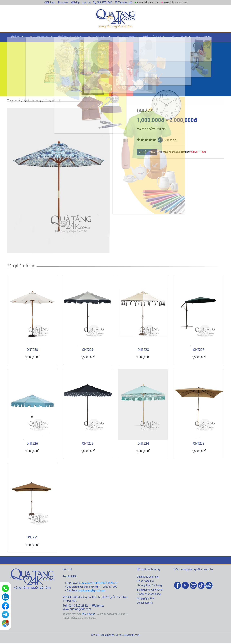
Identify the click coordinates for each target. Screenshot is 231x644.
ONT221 (32, 538)
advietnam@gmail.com (92, 592)
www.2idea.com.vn (148, 3)
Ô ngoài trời (53, 101)
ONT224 (143, 444)
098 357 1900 (103, 3)
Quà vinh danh (36, 39)
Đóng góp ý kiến (146, 599)
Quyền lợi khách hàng (149, 595)
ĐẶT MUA (147, 153)
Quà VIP (15, 39)
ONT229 (88, 350)
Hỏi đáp (75, 3)
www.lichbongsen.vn (175, 3)
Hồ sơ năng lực (145, 582)
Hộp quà (183, 39)
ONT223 (199, 444)
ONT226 (32, 444)
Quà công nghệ (89, 39)
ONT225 (88, 444)
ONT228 (143, 350)
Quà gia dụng (114, 39)
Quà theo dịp (163, 39)
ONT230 (32, 350)
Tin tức (62, 3)
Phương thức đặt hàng (149, 586)
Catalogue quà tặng (148, 578)
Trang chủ (14, 101)
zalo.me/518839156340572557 (100, 584)
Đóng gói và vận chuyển (150, 591)
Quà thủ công (139, 39)
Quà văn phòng (62, 39)
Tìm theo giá (124, 3)
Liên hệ (87, 3)
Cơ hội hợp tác (145, 604)
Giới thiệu (50, 3)
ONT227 (199, 350)
